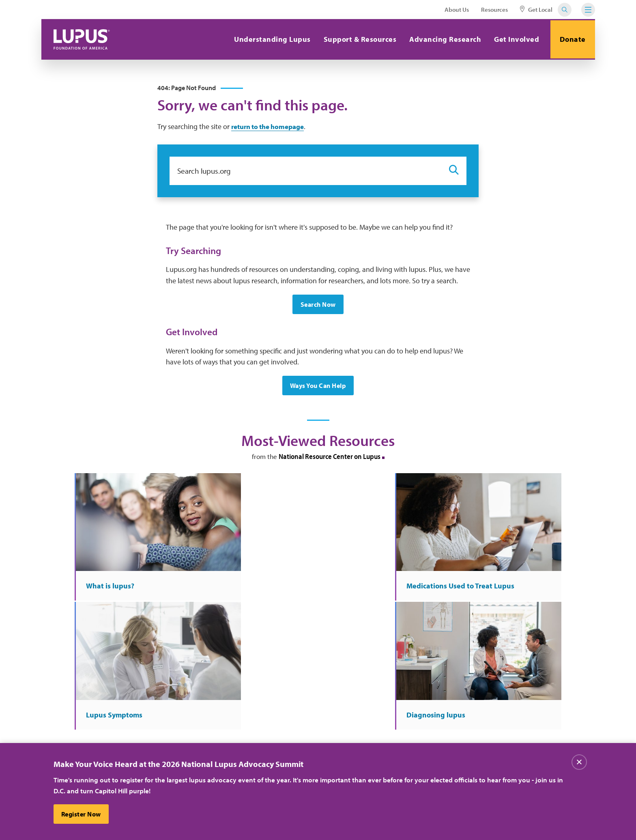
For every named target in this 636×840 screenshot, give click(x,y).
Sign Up (455, 670)
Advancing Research (443, 39)
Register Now (82, 814)
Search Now (318, 306)
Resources (494, 10)
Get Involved (515, 39)
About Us (457, 10)
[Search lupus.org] (305, 172)
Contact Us (212, 734)
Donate (572, 39)
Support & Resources (358, 39)
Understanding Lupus (270, 39)
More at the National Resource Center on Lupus (318, 606)
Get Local (536, 10)
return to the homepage (271, 128)
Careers (290, 717)
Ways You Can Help (318, 388)
